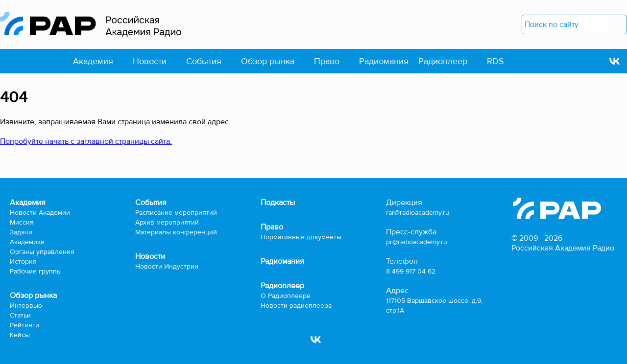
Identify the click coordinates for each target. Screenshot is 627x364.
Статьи (20, 315)
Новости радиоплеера (296, 306)
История (23, 262)
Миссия (22, 222)
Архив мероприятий (167, 222)
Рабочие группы (36, 271)
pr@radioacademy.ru (417, 242)
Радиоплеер (443, 61)
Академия (93, 61)
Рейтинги (24, 325)
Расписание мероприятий (176, 213)
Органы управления (42, 252)
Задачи (21, 232)
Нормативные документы (301, 237)
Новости (150, 61)
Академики (27, 242)
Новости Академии (40, 213)
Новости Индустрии (167, 266)
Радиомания (384, 61)
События (204, 61)
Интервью (26, 306)
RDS (495, 61)
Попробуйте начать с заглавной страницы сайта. (86, 141)
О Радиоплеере (286, 296)
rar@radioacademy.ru (418, 213)
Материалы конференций (176, 232)
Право (327, 61)
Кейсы (20, 335)
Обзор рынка (268, 61)
